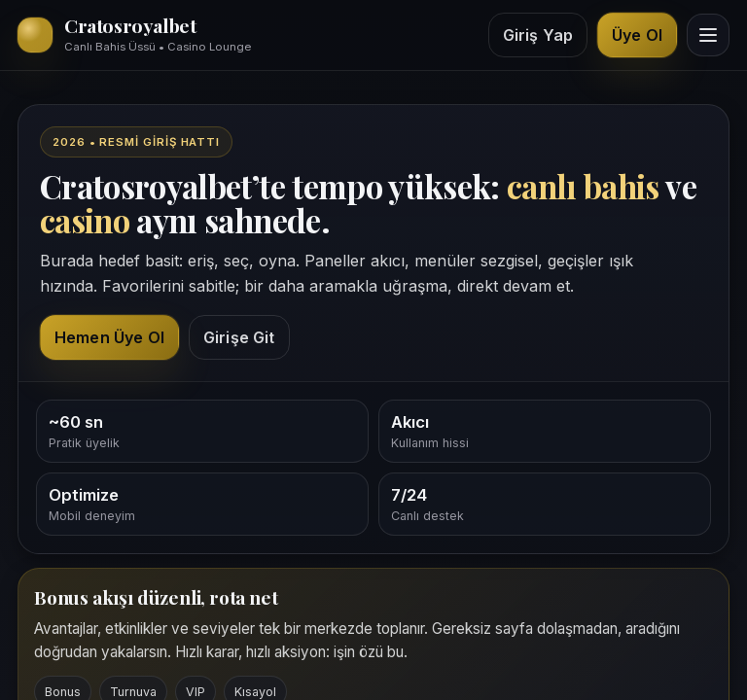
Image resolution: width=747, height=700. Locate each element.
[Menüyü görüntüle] (708, 35)
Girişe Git (239, 337)
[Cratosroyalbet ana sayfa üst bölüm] (134, 35)
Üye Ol (637, 35)
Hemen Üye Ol (109, 337)
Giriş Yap (538, 35)
